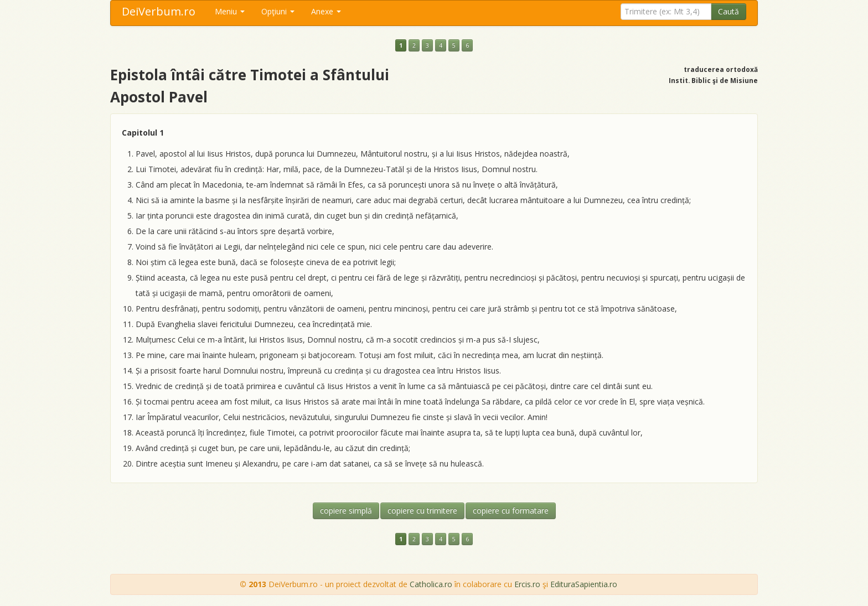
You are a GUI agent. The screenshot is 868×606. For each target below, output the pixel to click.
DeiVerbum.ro (159, 11)
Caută (728, 11)
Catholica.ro (431, 584)
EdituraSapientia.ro (584, 584)
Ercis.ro (527, 584)
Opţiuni (278, 11)
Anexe (326, 11)
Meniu (230, 11)
